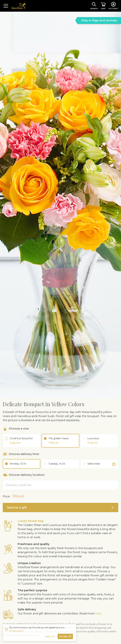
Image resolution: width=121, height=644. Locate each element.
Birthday (20, 598)
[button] (60, 453)
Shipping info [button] (13, 610)
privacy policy (16, 631)
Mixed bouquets (40, 598)
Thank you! (88, 598)
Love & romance (66, 598)
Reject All (50, 636)
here (99, 559)
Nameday (35, 602)
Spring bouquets (14, 602)
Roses (7, 598)
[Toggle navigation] (6, 6)
